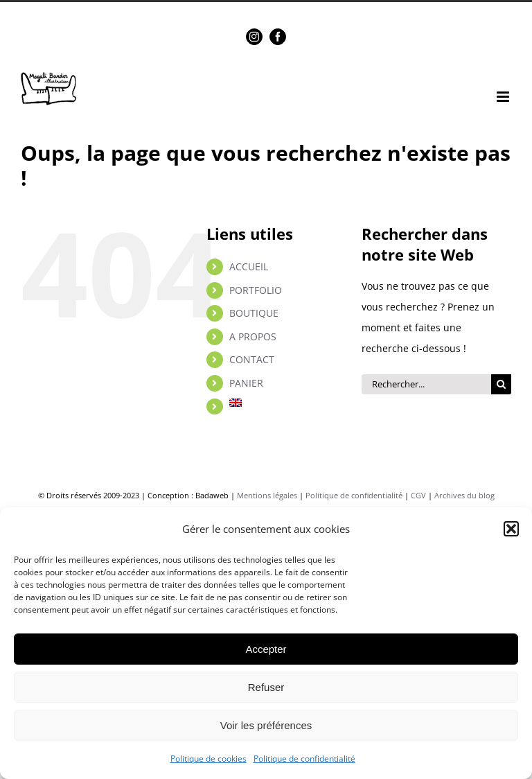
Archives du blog (464, 495)
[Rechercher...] (426, 384)
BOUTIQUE (254, 313)
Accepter (266, 649)
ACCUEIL (249, 266)
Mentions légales (267, 495)
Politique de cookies (209, 759)
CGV (418, 495)
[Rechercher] (501, 384)
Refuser (266, 687)
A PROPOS (253, 336)
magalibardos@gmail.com (298, 11)
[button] (511, 529)
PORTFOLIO (256, 290)
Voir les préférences (266, 725)
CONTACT (252, 359)
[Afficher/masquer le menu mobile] (504, 97)
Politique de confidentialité (304, 759)
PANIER (246, 383)
